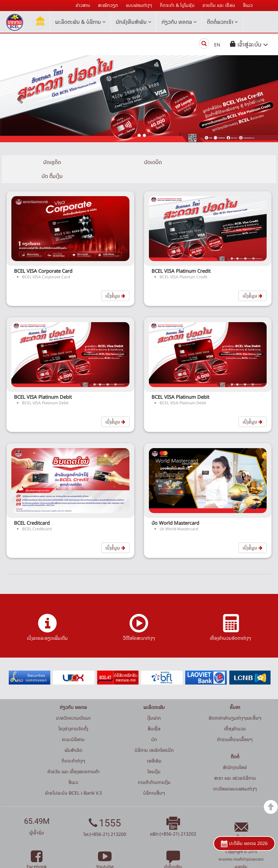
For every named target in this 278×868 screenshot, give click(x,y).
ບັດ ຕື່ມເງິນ (230, 162)
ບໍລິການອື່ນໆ (154, 779)
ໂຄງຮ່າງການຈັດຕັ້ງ (73, 715)
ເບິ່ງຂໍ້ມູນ (115, 282)
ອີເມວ (73, 768)
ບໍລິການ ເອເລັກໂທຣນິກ (154, 736)
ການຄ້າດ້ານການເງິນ (154, 768)
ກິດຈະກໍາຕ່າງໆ (73, 747)
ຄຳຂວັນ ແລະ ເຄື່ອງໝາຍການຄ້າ (73, 757)
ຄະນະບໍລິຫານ (73, 725)
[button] (249, 44)
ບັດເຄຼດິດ (48, 162)
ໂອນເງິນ (154, 757)
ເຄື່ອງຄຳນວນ (235, 715)
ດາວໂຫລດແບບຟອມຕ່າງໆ (235, 775)
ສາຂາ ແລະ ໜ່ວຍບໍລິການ (235, 764)
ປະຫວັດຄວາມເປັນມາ (73, 704)
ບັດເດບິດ (139, 162)
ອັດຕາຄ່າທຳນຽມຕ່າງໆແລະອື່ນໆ (235, 704)
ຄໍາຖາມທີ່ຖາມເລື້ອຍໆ (235, 725)
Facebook (37, 849)
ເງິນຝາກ (154, 704)
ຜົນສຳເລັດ (73, 736)
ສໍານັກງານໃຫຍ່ (235, 753)
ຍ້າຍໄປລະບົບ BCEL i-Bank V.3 (73, 779)
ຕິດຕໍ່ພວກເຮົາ (222, 22)
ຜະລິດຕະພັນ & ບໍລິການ (80, 22)
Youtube (105, 849)
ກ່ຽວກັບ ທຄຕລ (179, 22)
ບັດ (154, 725)
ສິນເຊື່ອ (154, 715)
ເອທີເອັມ (154, 747)
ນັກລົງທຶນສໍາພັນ (133, 22)
